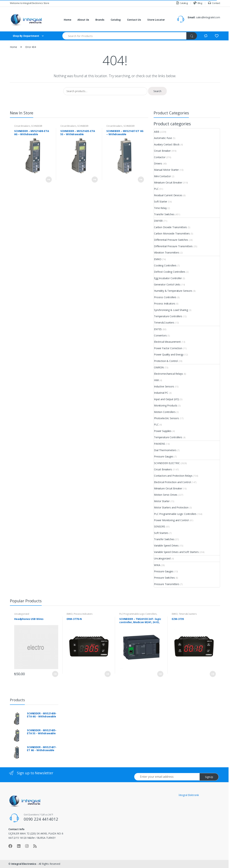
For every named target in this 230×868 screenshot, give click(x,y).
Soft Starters (161, 533)
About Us (83, 20)
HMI (156, 380)
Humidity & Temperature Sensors (173, 291)
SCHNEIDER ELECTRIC (167, 463)
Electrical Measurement (167, 342)
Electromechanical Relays (168, 374)
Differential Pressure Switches (171, 240)
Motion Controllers (165, 412)
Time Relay (160, 208)
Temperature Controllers (168, 316)
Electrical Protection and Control (172, 482)
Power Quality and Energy (169, 354)
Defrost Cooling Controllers (170, 272)
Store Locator (156, 20)
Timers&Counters (164, 323)
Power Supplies (163, 431)
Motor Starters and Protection (171, 507)
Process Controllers (165, 297)
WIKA (157, 565)
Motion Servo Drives (166, 495)
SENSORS (160, 526)
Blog (198, 3)
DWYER (158, 221)
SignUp (209, 777)
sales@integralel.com (208, 17)
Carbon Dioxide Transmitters (170, 227)
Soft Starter (161, 202)
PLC (156, 189)
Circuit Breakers (22, 126)
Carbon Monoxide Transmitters (172, 233)
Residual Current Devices (168, 195)
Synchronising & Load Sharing (171, 310)
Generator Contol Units (167, 284)
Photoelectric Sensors (166, 418)
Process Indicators (165, 303)
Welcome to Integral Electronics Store (30, 3)
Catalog (182, 3)
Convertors (160, 335)
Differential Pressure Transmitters (173, 246)
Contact (214, 3)
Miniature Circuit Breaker (168, 182)
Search (157, 91)
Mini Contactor (162, 176)
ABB (157, 132)
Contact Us (134, 20)
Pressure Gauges (164, 456)
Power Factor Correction (168, 348)
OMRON (159, 367)
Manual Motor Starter (166, 170)
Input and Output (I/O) (167, 399)
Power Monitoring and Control (171, 520)
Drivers (158, 163)
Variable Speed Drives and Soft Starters (176, 552)
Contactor (160, 157)
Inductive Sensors (164, 386)
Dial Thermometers (165, 450)
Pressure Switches (164, 578)
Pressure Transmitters (167, 584)
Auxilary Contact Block (167, 144)
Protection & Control (166, 361)
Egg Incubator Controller (168, 278)
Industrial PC (161, 393)
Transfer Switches (164, 214)
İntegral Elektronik (189, 795)
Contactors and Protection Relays (173, 476)
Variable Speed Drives (166, 545)
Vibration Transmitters (167, 253)
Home (67, 20)
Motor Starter (162, 501)
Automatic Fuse (163, 138)
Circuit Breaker (162, 151)
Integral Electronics (24, 864)
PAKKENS (160, 444)
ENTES (158, 329)
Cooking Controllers (165, 265)
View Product (49, 180)
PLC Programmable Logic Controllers (175, 514)
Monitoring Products (166, 405)
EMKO (158, 259)
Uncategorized (162, 558)
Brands (100, 20)
